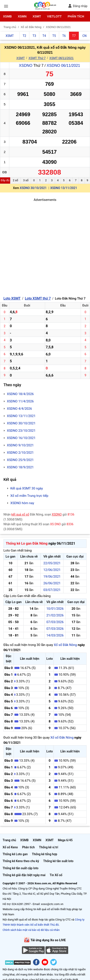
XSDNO (26, 66)
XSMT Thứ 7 (37, 58)
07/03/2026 (55, 622)
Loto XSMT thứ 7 (38, 298)
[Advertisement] (45, 247)
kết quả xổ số (20, 514)
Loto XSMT (12, 298)
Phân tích (76, 16)
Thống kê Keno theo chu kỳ (21, 861)
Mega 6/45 (65, 840)
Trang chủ (9, 840)
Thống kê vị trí (49, 847)
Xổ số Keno (10, 847)
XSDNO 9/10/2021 (20, 445)
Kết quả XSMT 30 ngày (27, 488)
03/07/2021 (52, 590)
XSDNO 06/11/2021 (63, 66)
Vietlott (54, 16)
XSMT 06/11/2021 (62, 58)
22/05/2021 (52, 563)
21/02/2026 (55, 615)
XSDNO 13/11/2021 (64, 188)
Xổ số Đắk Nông (65, 645)
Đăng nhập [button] (78, 6)
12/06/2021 (52, 570)
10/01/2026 (55, 609)
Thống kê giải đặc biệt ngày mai (24, 875)
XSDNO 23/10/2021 (21, 431)
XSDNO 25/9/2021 (20, 460)
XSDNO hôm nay (22, 503)
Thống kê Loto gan (15, 854)
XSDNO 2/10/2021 (20, 453)
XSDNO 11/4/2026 (20, 401)
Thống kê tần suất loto (58, 861)
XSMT (37, 16)
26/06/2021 (52, 583)
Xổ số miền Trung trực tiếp (29, 496)
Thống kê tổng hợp (45, 854)
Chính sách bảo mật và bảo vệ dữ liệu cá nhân (31, 930)
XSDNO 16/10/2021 (21, 438)
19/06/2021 (52, 577)
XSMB (7, 16)
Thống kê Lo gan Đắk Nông (27, 543)
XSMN (22, 16)
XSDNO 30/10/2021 (33, 188)
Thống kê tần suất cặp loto (21, 868)
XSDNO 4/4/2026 (19, 409)
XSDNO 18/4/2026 (20, 394)
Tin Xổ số (56, 875)
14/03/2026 (55, 635)
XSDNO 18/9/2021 (20, 467)
